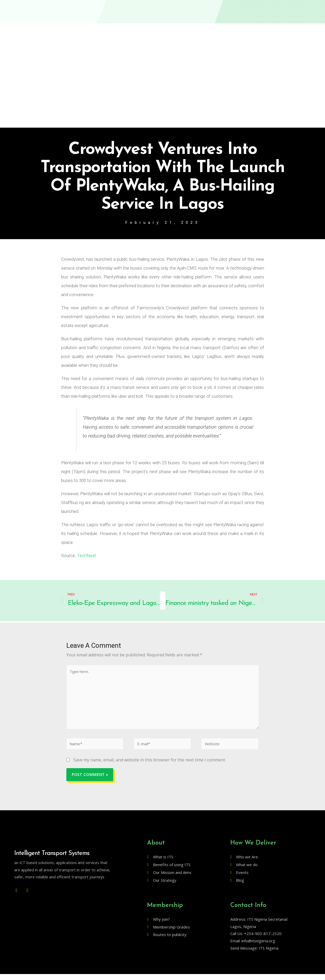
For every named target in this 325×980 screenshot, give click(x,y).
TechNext (87, 556)
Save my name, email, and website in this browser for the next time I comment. (150, 766)
